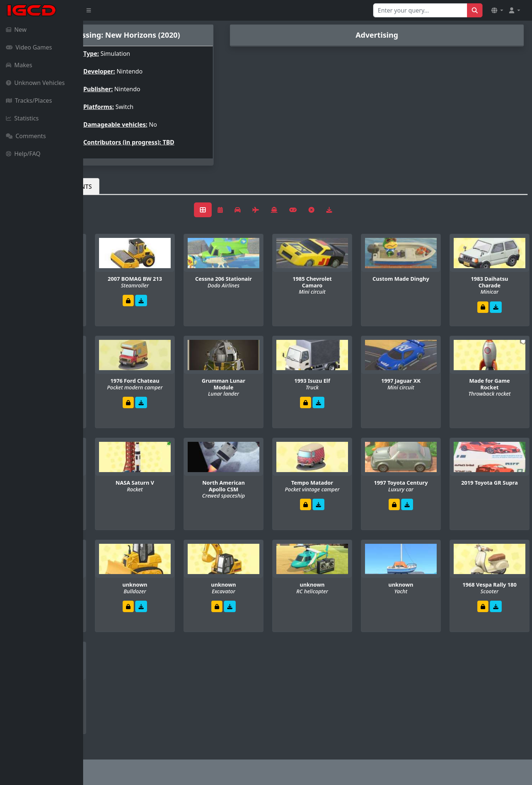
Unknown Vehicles (35, 83)
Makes (19, 65)
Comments (26, 136)
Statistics (22, 118)
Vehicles (110, 187)
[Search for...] (420, 10)
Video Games (29, 47)
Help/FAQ (23, 154)
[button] (497, 10)
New (16, 30)
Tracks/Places (29, 100)
